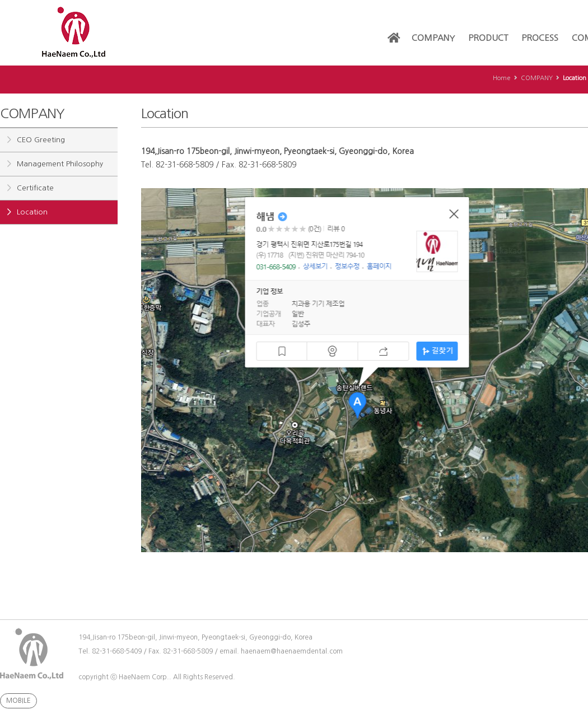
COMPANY (433, 38)
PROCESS (540, 38)
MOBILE (18, 701)
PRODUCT (488, 38)
